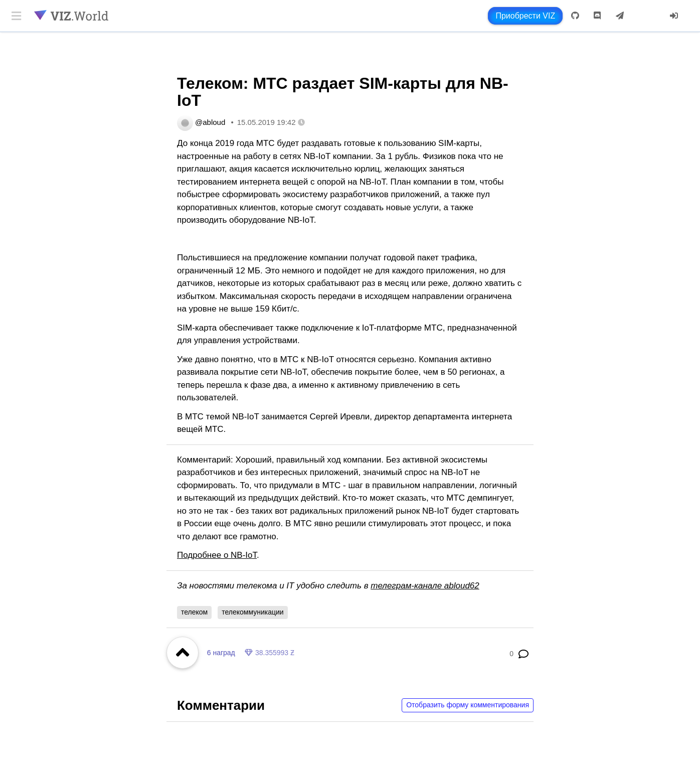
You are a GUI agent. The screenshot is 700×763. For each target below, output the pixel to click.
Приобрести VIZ (525, 16)
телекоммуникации (252, 612)
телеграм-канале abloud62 (425, 586)
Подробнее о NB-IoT (217, 555)
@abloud (210, 122)
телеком (194, 612)
